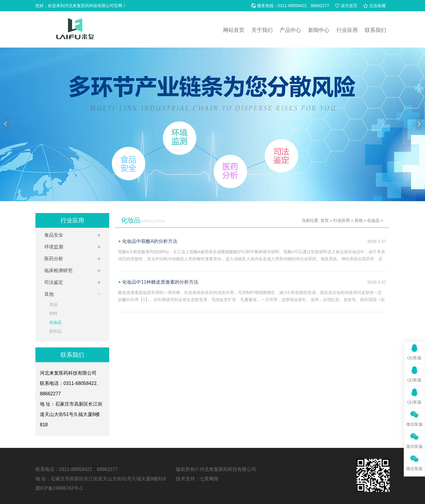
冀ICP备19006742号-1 (59, 488)
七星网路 (209, 479)
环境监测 (54, 247)
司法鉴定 (54, 282)
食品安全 (54, 235)
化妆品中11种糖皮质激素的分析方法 (160, 282)
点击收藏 (377, 6)
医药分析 (54, 259)
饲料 (53, 313)
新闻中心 (319, 30)
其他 (49, 294)
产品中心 (290, 30)
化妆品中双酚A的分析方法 (150, 241)
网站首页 (234, 30)
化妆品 (55, 322)
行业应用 (347, 30)
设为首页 (349, 6)
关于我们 (262, 30)
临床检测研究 (58, 270)
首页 (325, 220)
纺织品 (55, 331)
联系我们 (375, 30)
